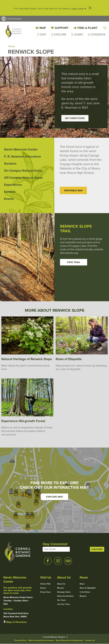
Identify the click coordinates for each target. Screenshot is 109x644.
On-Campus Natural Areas (23, 171)
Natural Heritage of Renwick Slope (27, 359)
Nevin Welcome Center (21, 150)
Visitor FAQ (45, 584)
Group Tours (45, 592)
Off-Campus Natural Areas (23, 178)
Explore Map (54, 497)
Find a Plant (87, 28)
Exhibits (10, 192)
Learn (78, 35)
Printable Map (73, 191)
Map (43, 28)
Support (62, 28)
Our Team (61, 600)
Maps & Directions (17, 622)
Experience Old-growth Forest (23, 421)
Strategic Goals (64, 592)
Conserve (98, 35)
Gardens (10, 164)
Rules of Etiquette (69, 359)
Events (9, 199)
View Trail (74, 262)
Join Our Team (64, 604)
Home (11, 46)
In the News (85, 592)
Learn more (77, 8)
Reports (83, 596)
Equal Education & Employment (70, 641)
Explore (60, 35)
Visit (43, 35)
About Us (61, 584)
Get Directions (75, 118)
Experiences (13, 185)
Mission (61, 588)
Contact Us (90, 641)
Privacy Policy (20, 641)
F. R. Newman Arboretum (22, 157)
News (82, 584)
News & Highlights (88, 588)
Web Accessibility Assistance (41, 641)
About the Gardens (65, 596)
